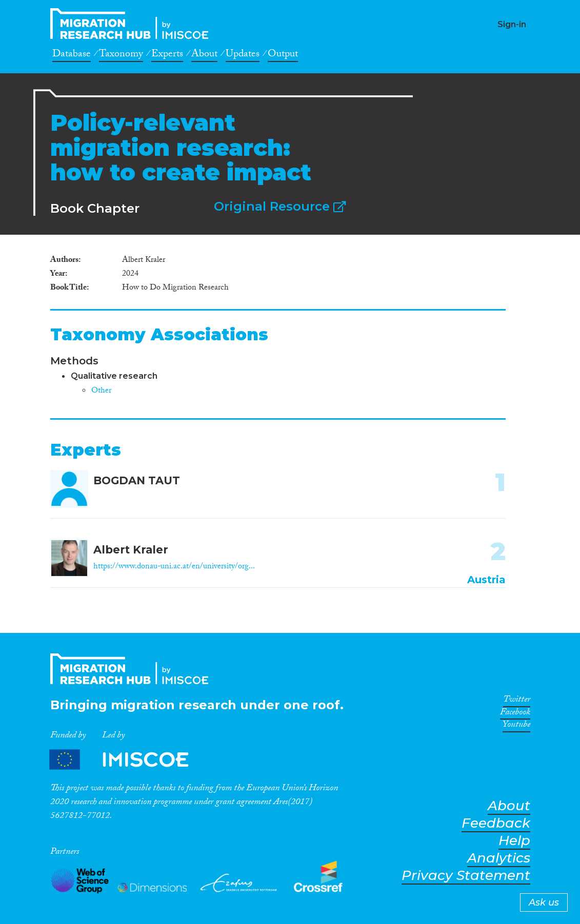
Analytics (499, 858)
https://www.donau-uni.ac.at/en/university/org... (174, 567)
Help (514, 841)
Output (283, 55)
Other (101, 391)
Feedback (496, 823)
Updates (243, 55)
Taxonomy (121, 55)
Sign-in (512, 24)
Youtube (516, 726)
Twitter (517, 701)
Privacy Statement (466, 876)
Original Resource (280, 206)
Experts (167, 55)
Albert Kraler (131, 550)
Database (72, 55)
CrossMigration (132, 24)
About (204, 55)
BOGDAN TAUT (137, 480)
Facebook (515, 714)
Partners (128, 760)
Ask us (544, 902)
